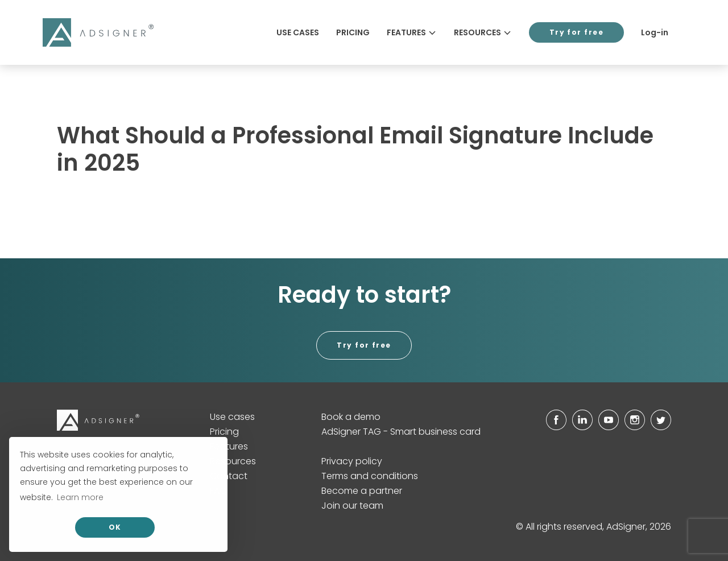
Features (412, 32)
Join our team (352, 506)
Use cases (298, 32)
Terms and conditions (370, 476)
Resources (483, 32)
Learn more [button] (80, 497)
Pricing (353, 32)
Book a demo (351, 417)
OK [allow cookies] (115, 527)
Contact (229, 476)
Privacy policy (352, 461)
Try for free (576, 32)
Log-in (655, 32)
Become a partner (362, 491)
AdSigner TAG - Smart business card (401, 432)
